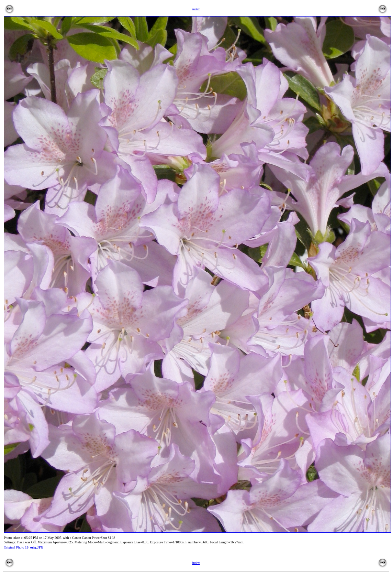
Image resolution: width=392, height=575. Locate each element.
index (196, 563)
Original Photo (24, 547)
